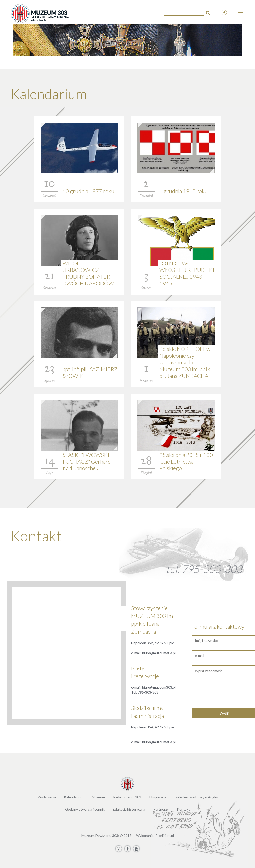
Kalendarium (74, 797)
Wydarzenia (47, 797)
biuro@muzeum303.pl (159, 653)
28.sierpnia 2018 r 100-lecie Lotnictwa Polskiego (187, 461)
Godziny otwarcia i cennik (85, 809)
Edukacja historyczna (129, 809)
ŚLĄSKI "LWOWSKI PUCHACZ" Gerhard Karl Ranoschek (87, 461)
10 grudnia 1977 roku (88, 191)
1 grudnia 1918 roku (184, 191)
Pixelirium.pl (165, 835)
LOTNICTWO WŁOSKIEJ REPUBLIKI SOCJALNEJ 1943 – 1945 (187, 273)
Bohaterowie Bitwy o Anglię (196, 797)
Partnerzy (161, 809)
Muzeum (98, 797)
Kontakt (183, 809)
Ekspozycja (158, 797)
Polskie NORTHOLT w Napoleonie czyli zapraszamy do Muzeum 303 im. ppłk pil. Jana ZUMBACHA (185, 362)
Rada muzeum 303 (127, 797)
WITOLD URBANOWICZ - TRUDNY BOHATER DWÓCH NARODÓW (88, 273)
